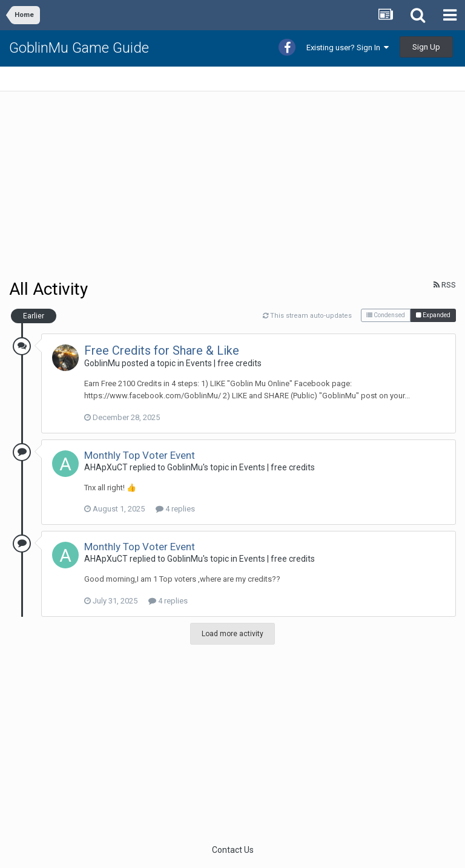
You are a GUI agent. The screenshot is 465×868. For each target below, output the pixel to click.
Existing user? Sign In (348, 48)
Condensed (386, 315)
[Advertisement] (151, 185)
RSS (445, 285)
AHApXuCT (106, 467)
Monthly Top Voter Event (140, 455)
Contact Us (233, 850)
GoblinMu (102, 363)
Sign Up (426, 47)
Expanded (433, 315)
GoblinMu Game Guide (79, 48)
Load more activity (232, 634)
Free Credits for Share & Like (162, 350)
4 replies (175, 509)
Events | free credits (224, 363)
